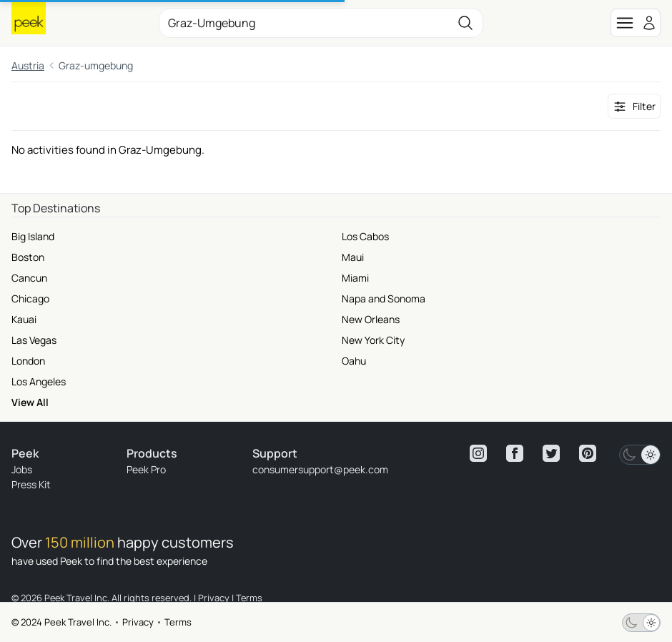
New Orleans (371, 319)
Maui (353, 257)
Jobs (22, 469)
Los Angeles (39, 381)
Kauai (24, 319)
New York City (373, 340)
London (28, 361)
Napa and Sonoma (384, 298)
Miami (355, 278)
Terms (178, 622)
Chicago (30, 298)
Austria (28, 65)
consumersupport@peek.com (320, 469)
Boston (28, 257)
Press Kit (31, 484)
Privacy (138, 622)
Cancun (29, 278)
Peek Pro (146, 469)
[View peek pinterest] (588, 453)
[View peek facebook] (515, 453)
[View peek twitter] (551, 453)
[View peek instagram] (478, 453)
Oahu (354, 361)
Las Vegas (34, 340)
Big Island (33, 236)
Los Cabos (365, 236)
